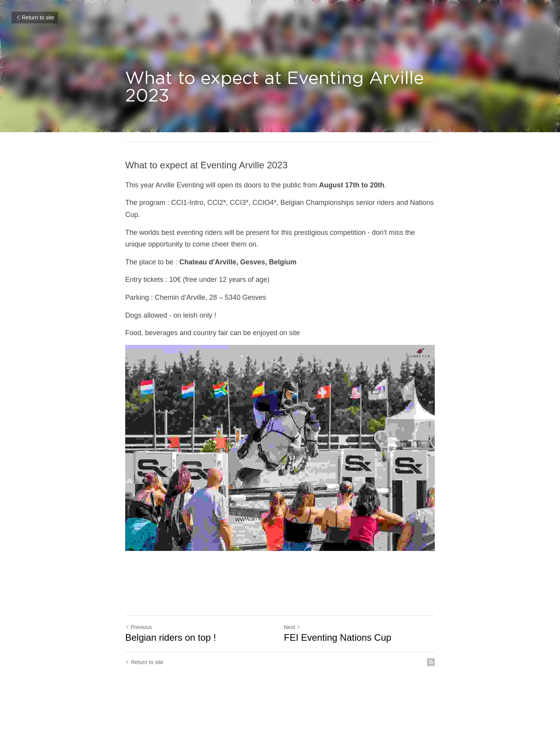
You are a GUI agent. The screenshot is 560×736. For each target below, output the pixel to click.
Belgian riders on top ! (171, 637)
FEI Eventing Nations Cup (338, 637)
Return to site (35, 17)
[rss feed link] (431, 662)
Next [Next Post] (292, 627)
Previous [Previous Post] (138, 627)
